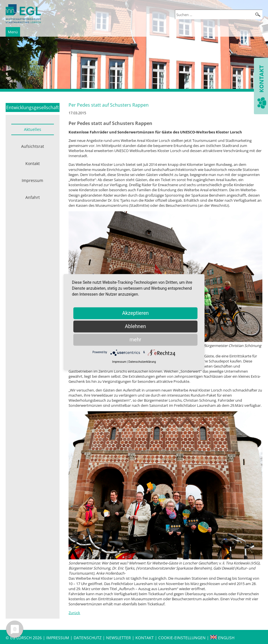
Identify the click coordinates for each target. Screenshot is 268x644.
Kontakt (33, 163)
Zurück (74, 613)
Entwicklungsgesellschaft (33, 107)
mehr (135, 339)
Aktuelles (33, 129)
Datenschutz (88, 638)
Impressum (32, 180)
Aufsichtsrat (33, 146)
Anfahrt (33, 197)
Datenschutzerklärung (142, 362)
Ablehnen (135, 326)
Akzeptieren (136, 313)
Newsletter (118, 638)
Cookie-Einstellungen (182, 638)
